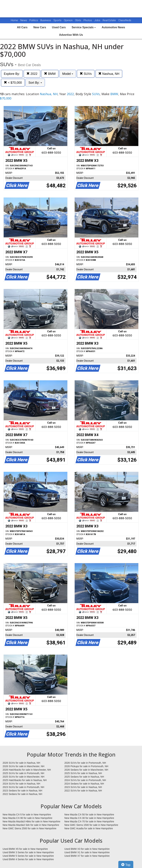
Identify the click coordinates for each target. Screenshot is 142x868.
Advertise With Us (71, 35)
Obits (78, 20)
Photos (88, 20)
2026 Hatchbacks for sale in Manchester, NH (27, 770)
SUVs (86, 74)
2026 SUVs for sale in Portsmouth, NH (85, 763)
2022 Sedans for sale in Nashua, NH (22, 794)
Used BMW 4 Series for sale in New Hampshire (28, 859)
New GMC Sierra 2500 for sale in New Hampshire (29, 828)
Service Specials (84, 27)
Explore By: (12, 74)
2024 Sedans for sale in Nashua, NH (84, 784)
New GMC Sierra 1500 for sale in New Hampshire (91, 825)
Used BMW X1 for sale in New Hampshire (87, 852)
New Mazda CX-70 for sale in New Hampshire (89, 821)
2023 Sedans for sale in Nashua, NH (22, 791)
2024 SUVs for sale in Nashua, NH (21, 784)
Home (14, 20)
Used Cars (59, 27)
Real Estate (110, 20)
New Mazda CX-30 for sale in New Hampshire (89, 818)
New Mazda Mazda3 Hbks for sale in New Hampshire (31, 821)
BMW (50, 74)
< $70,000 (13, 83)
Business (46, 20)
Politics (34, 20)
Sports (58, 20)
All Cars (22, 27)
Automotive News (113, 27)
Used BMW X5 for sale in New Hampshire (25, 849)
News (24, 20)
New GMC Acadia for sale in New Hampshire (89, 828)
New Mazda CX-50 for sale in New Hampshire (89, 815)
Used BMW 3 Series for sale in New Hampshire (28, 852)
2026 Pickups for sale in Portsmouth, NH (86, 766)
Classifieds (125, 20)
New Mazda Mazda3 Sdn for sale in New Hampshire (31, 825)
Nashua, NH (109, 74)
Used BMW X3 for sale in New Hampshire (87, 849)
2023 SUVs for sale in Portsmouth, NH (23, 787)
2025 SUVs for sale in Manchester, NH (23, 777)
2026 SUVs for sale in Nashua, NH (21, 763)
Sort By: (35, 83)
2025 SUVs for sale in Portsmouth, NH (23, 773)
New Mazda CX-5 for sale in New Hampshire (27, 815)
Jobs (98, 20)
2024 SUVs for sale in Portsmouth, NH (85, 780)
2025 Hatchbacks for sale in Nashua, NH (25, 780)
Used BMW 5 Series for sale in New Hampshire (28, 856)
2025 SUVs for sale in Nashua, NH (83, 773)
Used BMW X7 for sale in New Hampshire (87, 856)
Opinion (69, 20)
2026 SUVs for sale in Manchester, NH (23, 766)
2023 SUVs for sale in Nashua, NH (83, 787)
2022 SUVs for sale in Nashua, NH (83, 791)
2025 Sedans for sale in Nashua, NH (84, 777)
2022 (32, 74)
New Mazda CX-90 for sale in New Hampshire (27, 818)
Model (68, 74)
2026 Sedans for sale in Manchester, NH (86, 770)
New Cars (40, 27)
